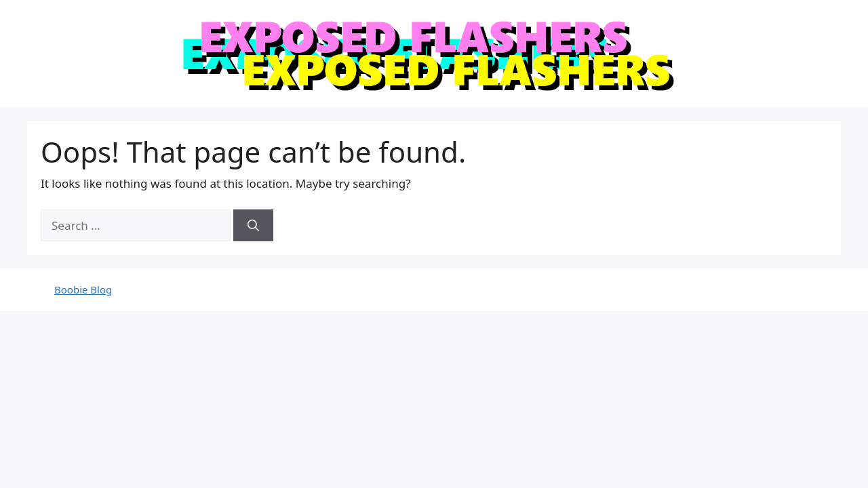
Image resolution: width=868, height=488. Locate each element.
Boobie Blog (83, 289)
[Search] (253, 226)
